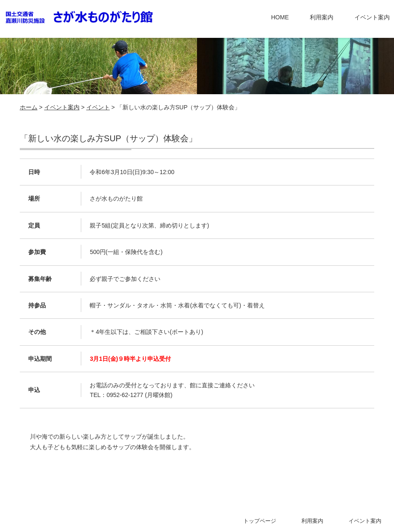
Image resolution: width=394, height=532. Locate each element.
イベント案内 (372, 17)
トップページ (260, 521)
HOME (280, 17)
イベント (98, 107)
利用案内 (322, 17)
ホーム (29, 107)
